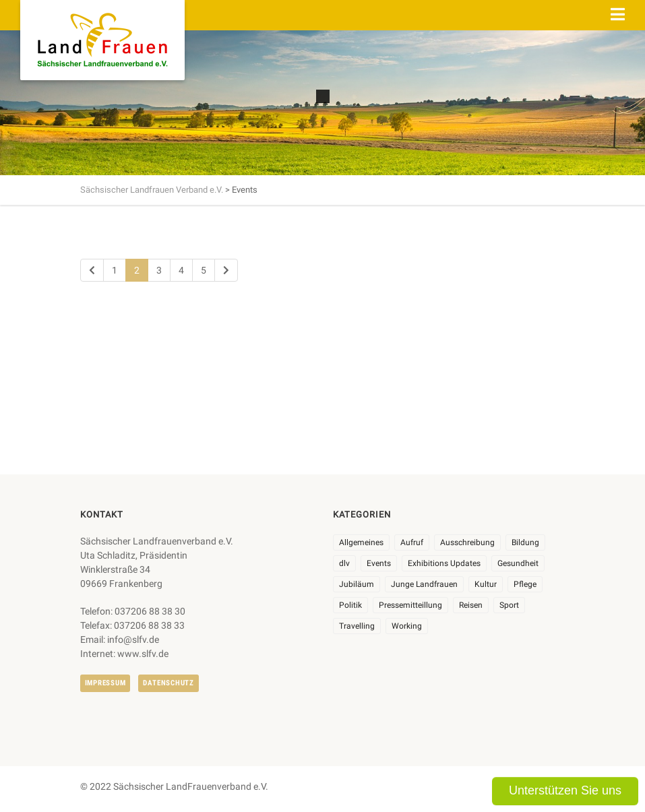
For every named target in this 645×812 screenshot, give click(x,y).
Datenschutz (168, 683)
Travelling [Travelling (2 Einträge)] (357, 626)
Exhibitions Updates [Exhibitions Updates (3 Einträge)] (444, 563)
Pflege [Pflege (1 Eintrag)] (525, 584)
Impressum (105, 683)
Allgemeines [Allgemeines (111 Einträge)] (361, 542)
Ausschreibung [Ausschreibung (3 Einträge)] (467, 542)
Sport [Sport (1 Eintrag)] (509, 605)
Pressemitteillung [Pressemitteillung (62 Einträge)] (410, 605)
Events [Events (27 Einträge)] (379, 563)
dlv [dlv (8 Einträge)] (344, 563)
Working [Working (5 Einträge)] (407, 626)
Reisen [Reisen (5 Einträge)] (471, 605)
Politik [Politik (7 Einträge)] (350, 605)
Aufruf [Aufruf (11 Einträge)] (412, 542)
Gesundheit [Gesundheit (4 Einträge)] (518, 563)
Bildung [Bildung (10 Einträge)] (525, 542)
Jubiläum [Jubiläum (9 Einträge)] (357, 584)
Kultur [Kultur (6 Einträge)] (486, 584)
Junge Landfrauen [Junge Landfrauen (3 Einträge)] (424, 584)
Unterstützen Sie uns (565, 790)
